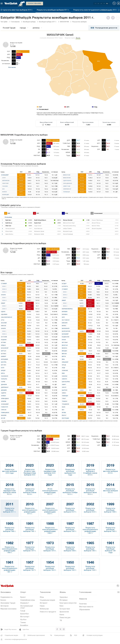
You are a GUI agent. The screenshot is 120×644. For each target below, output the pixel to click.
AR (101, 3)
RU (107, 3)
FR (104, 3)
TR (95, 3)
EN (98, 3)
